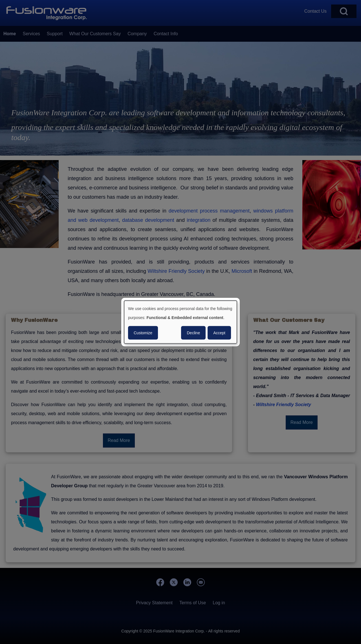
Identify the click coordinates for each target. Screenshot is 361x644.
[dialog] (180, 322)
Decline (193, 333)
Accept (219, 333)
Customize (143, 333)
